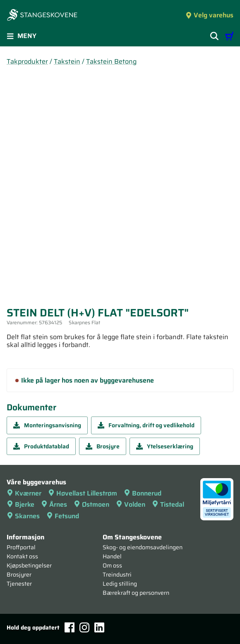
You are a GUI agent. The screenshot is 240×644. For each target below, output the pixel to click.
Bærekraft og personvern (136, 593)
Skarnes (23, 516)
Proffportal (21, 547)
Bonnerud (143, 493)
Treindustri (117, 575)
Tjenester (19, 584)
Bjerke (20, 504)
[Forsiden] (42, 16)
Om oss (112, 565)
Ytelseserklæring (165, 446)
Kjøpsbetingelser (29, 565)
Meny (22, 36)
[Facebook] (70, 627)
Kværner (24, 493)
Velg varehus (209, 15)
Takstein (67, 61)
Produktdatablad (41, 446)
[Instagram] (84, 627)
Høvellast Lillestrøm (83, 493)
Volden (131, 504)
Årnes (54, 504)
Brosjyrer (19, 575)
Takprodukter (27, 61)
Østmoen (91, 504)
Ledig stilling (120, 584)
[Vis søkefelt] (214, 36)
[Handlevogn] (229, 36)
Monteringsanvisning (47, 425)
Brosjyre (103, 446)
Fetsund (63, 516)
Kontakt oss (22, 556)
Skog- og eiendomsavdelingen (143, 547)
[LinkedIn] (99, 627)
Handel (112, 556)
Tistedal (168, 504)
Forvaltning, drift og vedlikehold (146, 425)
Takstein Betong (111, 61)
